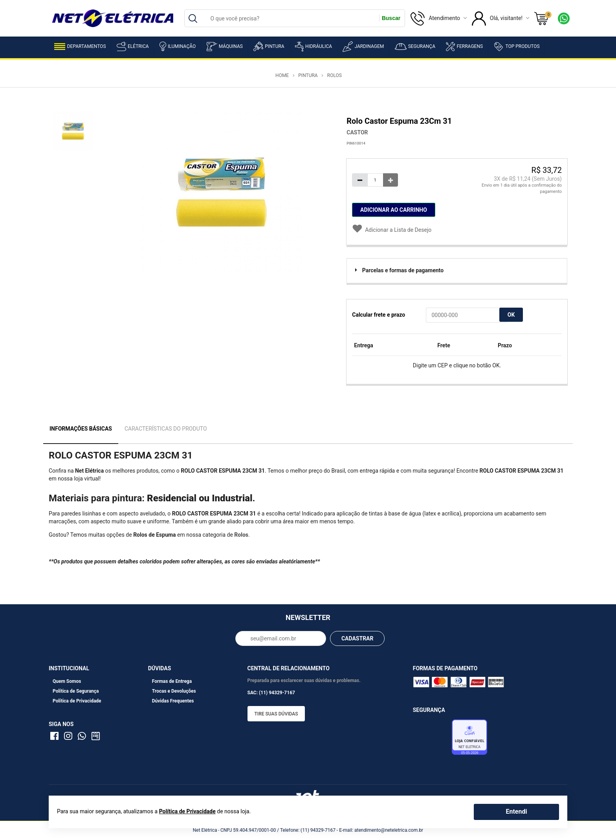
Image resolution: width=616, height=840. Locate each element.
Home (282, 75)
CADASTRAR (357, 638)
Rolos (335, 75)
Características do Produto (166, 429)
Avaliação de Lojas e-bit (431, 739)
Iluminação (178, 46)
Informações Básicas (81, 429)
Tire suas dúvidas (276, 714)
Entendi (516, 812)
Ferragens (464, 47)
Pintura (269, 46)
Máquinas (225, 47)
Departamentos (80, 47)
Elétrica (133, 46)
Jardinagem (363, 47)
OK (511, 315)
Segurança (415, 47)
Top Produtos (516, 46)
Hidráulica (313, 47)
